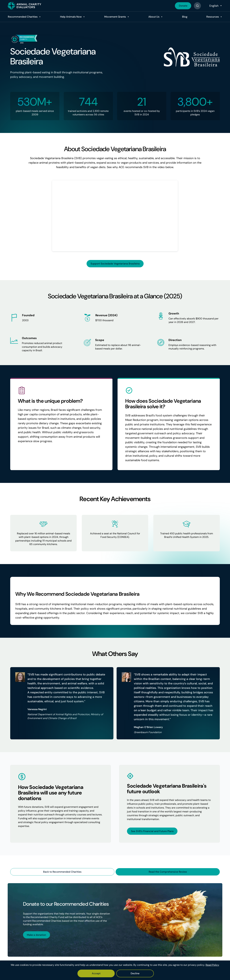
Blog (184, 17)
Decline (125, 973)
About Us (154, 17)
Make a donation (37, 935)
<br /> (115, 216)
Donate (183, 6)
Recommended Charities (22, 17)
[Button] (197, 6)
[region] (115, 970)
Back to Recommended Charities (62, 872)
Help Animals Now (71, 17)
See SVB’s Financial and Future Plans (152, 831)
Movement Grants (115, 17)
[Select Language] (215, 6)
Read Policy (212, 965)
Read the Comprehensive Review (168, 872)
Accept (106, 973)
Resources (212, 17)
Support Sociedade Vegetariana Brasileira (115, 264)
